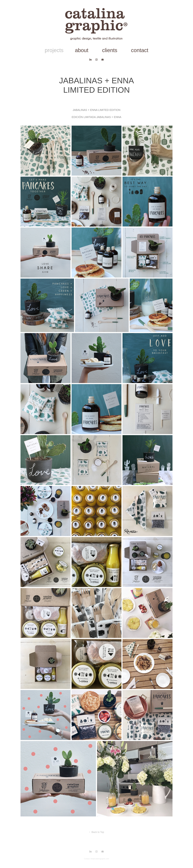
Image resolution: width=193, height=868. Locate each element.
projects (54, 50)
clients (110, 50)
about (82, 50)
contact (140, 50)
